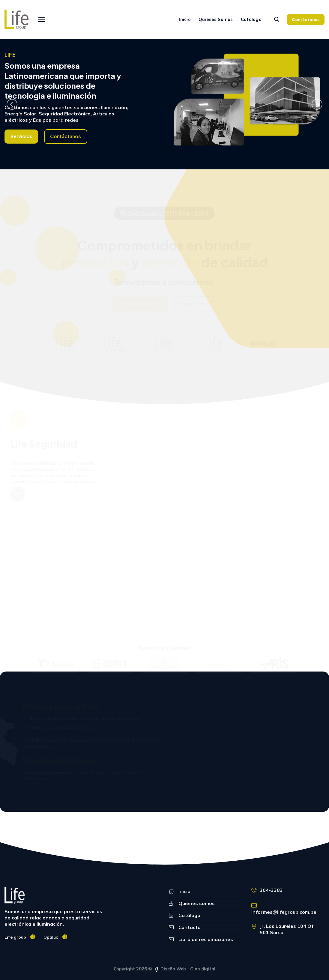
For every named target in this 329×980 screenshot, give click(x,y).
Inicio (185, 19)
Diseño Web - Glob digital (184, 969)
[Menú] (42, 20)
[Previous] (12, 104)
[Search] (277, 19)
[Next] (317, 104)
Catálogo (251, 19)
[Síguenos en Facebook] (33, 937)
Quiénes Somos (216, 19)
